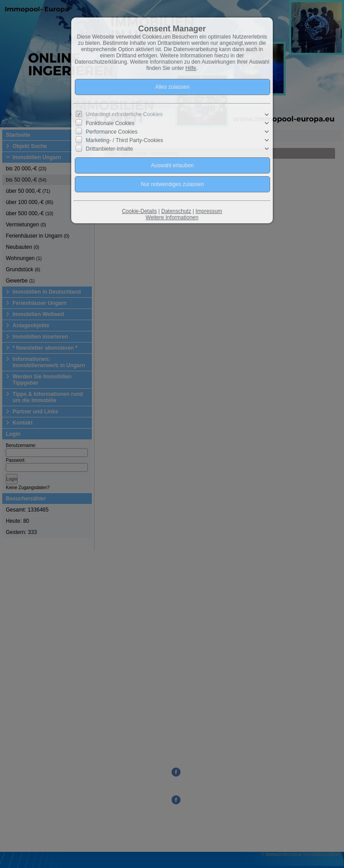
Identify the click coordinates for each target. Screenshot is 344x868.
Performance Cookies (112, 132)
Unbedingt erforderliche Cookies (124, 114)
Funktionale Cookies (110, 123)
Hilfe (191, 68)
